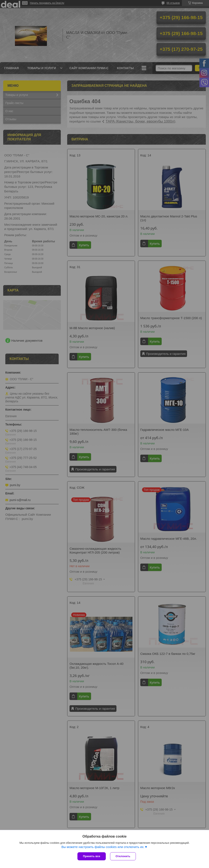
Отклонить (123, 856)
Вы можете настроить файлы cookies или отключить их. (103, 847)
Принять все (92, 856)
